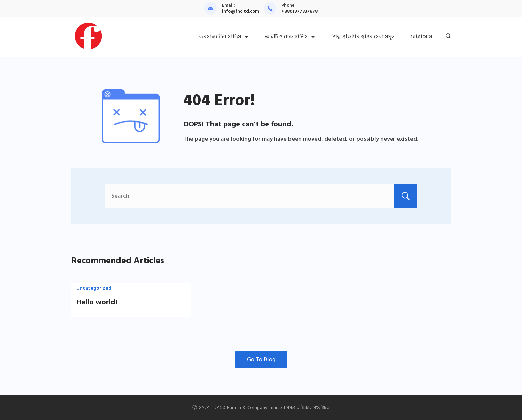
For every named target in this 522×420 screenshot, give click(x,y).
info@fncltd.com (241, 11)
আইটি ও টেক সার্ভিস (290, 37)
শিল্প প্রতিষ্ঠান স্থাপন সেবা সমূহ (363, 37)
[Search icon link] (447, 37)
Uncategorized (94, 288)
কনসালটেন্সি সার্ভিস (224, 37)
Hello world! (97, 302)
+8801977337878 (299, 11)
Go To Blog (261, 360)
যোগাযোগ (422, 37)
